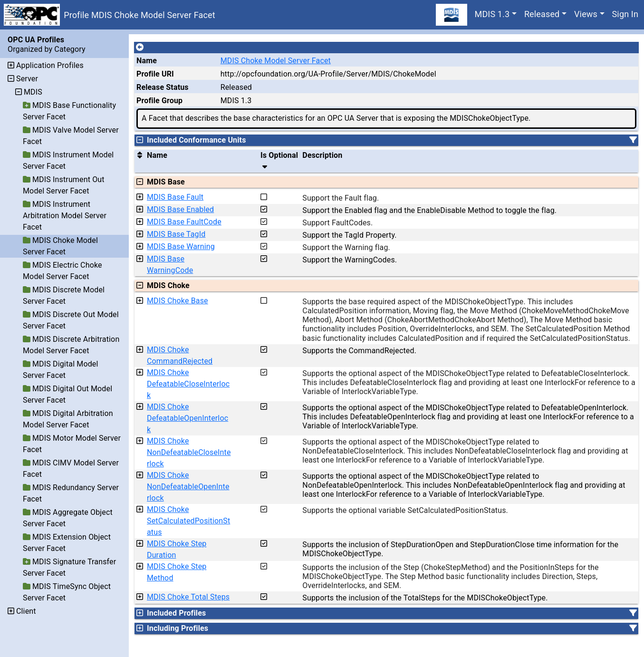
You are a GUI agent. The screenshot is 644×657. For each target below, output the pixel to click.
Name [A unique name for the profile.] (147, 61)
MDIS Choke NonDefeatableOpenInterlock (188, 487)
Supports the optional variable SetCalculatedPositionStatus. (405, 510)
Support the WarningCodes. (350, 260)
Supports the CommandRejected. (359, 351)
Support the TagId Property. (349, 235)
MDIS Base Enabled (180, 209)
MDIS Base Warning (181, 246)
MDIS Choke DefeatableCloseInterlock (188, 384)
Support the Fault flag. (341, 198)
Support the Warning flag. (346, 247)
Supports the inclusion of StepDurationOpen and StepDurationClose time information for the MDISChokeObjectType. (460, 549)
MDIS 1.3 (492, 14)
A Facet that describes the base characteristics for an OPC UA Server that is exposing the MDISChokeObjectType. (336, 118)
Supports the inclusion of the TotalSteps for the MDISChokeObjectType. (425, 598)
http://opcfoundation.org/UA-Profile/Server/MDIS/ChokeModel (328, 74)
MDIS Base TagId (176, 234)
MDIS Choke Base (178, 301)
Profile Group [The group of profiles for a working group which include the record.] (159, 101)
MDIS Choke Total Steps (188, 597)
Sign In (625, 14)
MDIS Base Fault (175, 197)
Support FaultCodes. (337, 223)
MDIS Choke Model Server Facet (276, 61)
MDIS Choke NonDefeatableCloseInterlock (189, 452)
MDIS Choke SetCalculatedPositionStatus (188, 521)
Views (586, 14)
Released (542, 14)
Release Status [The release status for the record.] (163, 87)
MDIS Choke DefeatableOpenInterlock (187, 418)
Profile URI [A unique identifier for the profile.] (155, 74)
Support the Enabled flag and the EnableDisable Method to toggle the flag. (429, 210)
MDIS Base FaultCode (184, 222)
